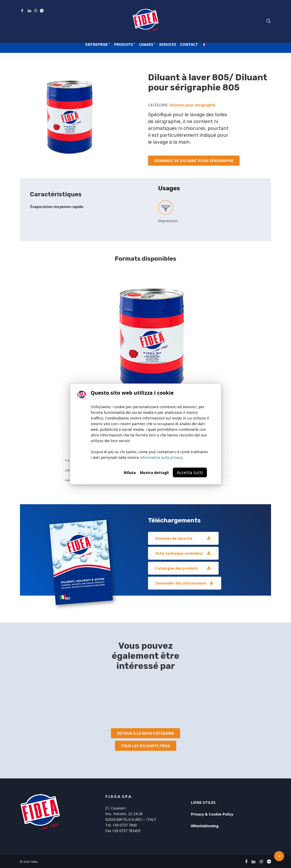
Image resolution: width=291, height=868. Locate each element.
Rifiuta (130, 472)
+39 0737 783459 (126, 831)
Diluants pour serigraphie (192, 105)
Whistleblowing (205, 826)
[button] (194, 161)
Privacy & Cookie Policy (212, 814)
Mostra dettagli (154, 472)
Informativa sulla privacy (161, 457)
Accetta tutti (190, 472)
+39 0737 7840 (125, 825)
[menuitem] (204, 44)
